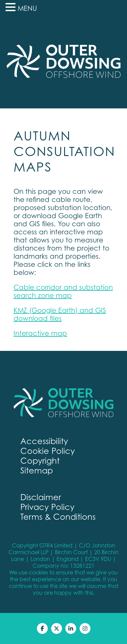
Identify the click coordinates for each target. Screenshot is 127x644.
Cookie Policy (48, 451)
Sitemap (37, 471)
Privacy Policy (47, 507)
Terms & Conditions (58, 517)
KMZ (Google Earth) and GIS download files (60, 314)
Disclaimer (41, 497)
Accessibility (44, 441)
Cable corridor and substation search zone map (63, 291)
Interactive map (40, 333)
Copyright (40, 461)
